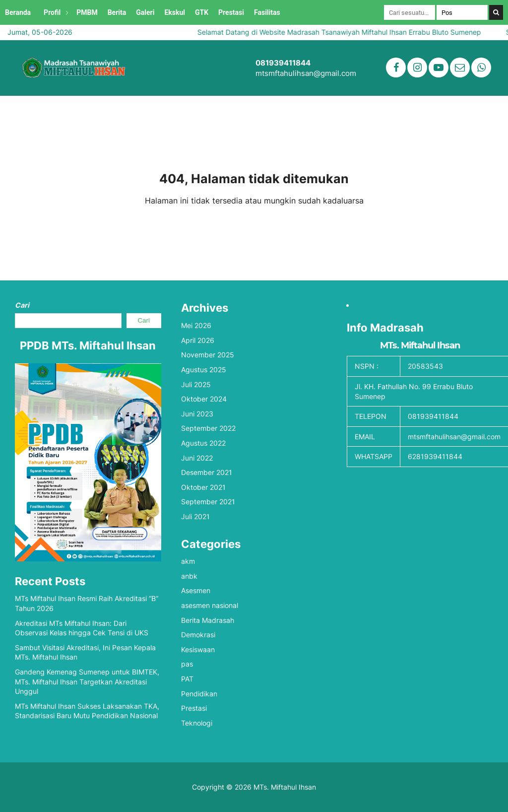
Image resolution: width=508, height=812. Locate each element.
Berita (117, 12)
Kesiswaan (198, 649)
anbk (189, 576)
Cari (22, 305)
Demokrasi (198, 635)
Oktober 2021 (203, 487)
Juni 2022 (197, 458)
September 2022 (208, 428)
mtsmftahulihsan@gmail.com (306, 73)
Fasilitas (267, 12)
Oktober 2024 (204, 399)
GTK (202, 12)
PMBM (87, 12)
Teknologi (197, 723)
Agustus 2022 (203, 443)
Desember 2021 (207, 472)
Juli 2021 (195, 516)
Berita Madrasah (208, 620)
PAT (187, 679)
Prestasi (231, 12)
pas (187, 664)
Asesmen (196, 590)
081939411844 (283, 63)
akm (188, 561)
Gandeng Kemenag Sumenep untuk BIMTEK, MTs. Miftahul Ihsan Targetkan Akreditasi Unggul (87, 681)
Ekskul (175, 12)
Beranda (18, 12)
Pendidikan (199, 694)
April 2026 (198, 340)
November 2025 (208, 355)
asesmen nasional (210, 605)
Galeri (145, 12)
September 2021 (208, 502)
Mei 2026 (196, 325)
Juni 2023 (197, 414)
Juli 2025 (196, 384)
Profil (52, 12)
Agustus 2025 (204, 370)
